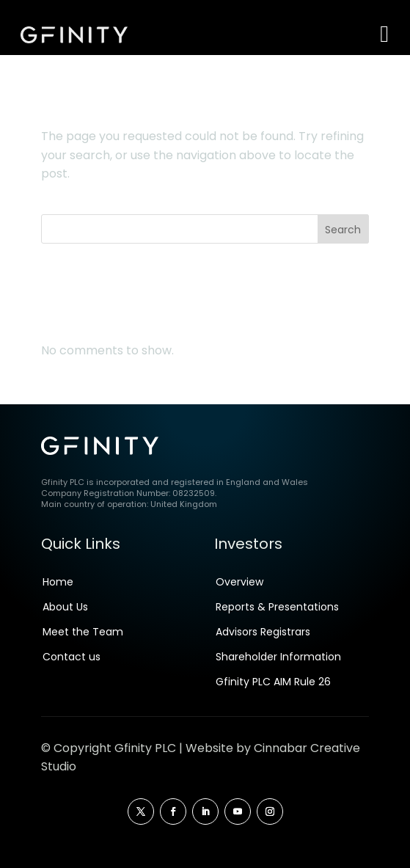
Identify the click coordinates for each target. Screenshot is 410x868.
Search (343, 230)
